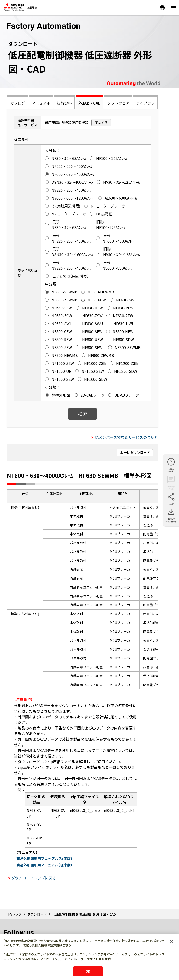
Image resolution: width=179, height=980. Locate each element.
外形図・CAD (89, 103)
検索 (83, 414)
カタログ (18, 103)
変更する (101, 122)
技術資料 (64, 103)
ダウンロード (37, 914)
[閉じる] (172, 941)
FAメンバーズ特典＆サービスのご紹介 (126, 437)
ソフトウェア (118, 103)
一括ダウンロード (137, 452)
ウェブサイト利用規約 (96, 959)
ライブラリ (145, 103)
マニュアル (41, 103)
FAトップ (15, 914)
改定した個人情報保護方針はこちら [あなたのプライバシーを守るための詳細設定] (47, 945)
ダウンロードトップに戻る (34, 878)
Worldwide (162, 8)
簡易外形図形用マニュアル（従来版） (44, 858)
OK (88, 971)
